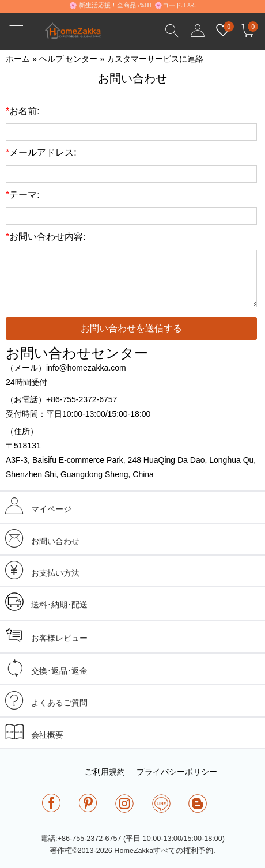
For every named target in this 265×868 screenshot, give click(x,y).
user (198, 31)
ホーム (18, 59)
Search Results (172, 31)
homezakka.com (79, 34)
